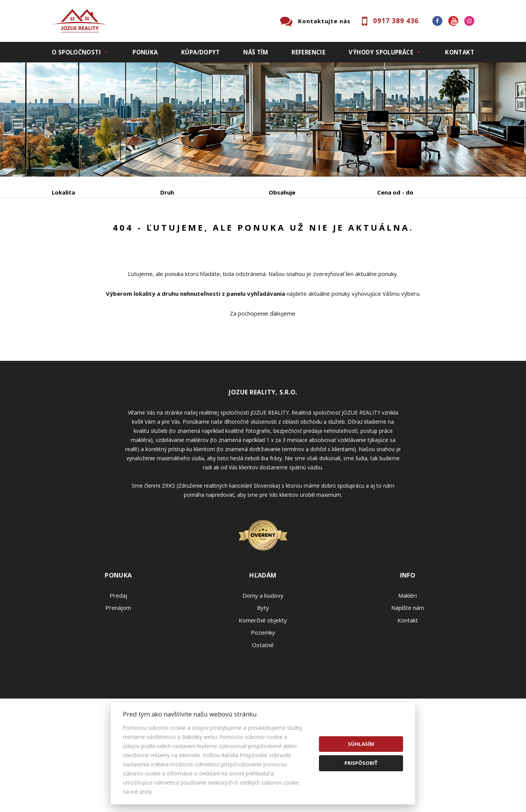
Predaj (75, 232)
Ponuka (145, 52)
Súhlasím (361, 744)
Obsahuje (282, 192)
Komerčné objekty (263, 678)
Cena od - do (395, 192)
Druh (167, 192)
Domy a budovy (263, 653)
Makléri (407, 653)
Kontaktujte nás (324, 21)
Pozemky (263, 690)
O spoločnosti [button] (76, 52)
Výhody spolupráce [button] (381, 52)
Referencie (308, 52)
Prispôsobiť (361, 763)
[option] (263, 120)
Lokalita (63, 192)
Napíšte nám (408, 665)
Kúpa (166, 232)
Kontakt (460, 52)
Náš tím (256, 52)
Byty (263, 665)
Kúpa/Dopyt (201, 52)
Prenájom (122, 232)
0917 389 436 (396, 21)
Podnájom (211, 232)
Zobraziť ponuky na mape (317, 232)
